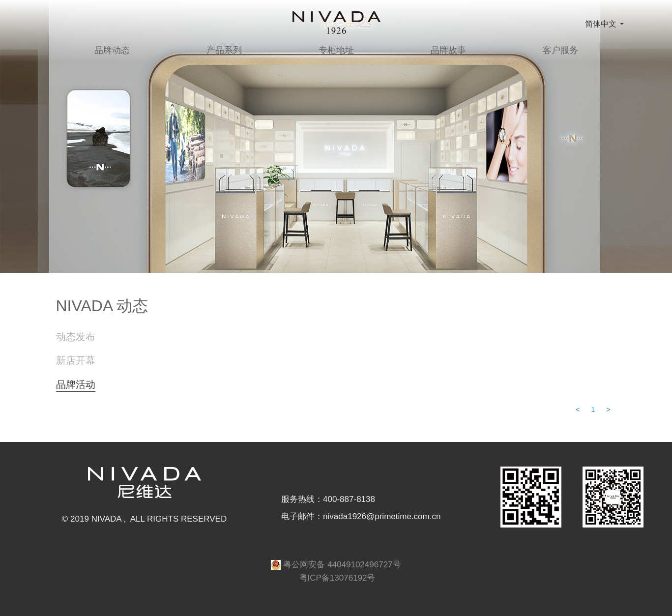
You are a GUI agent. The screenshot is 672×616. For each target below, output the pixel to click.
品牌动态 (112, 50)
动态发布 (76, 337)
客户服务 (560, 50)
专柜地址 (336, 50)
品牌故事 (448, 50)
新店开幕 (76, 360)
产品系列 (224, 50)
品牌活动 (76, 384)
